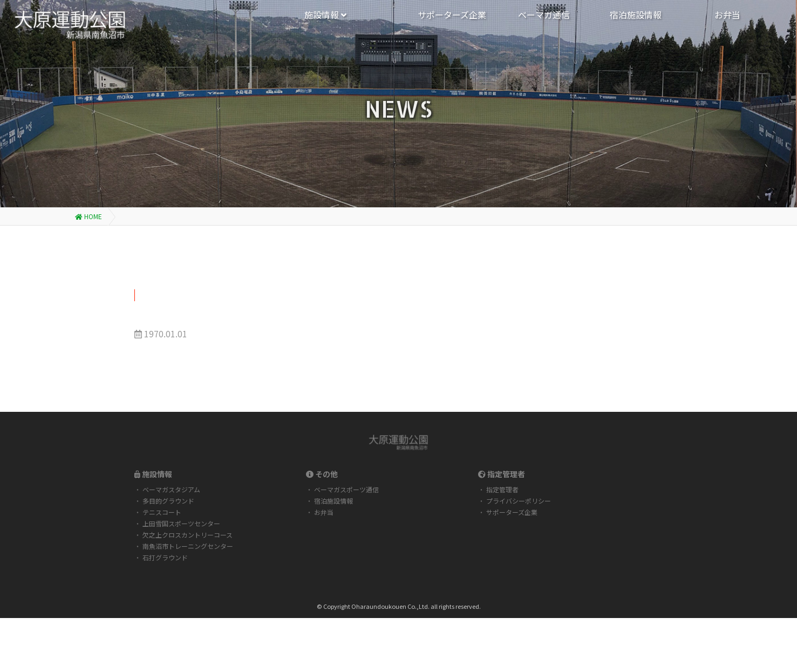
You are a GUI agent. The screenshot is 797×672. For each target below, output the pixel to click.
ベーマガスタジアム (171, 489)
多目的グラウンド (168, 501)
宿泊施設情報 (333, 501)
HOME (88, 216)
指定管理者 (502, 489)
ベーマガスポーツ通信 (346, 489)
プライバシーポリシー (519, 501)
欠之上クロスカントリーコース (188, 535)
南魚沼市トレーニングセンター (188, 546)
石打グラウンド (165, 557)
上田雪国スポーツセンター (181, 523)
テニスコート (162, 512)
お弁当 (324, 512)
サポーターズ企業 (512, 512)
